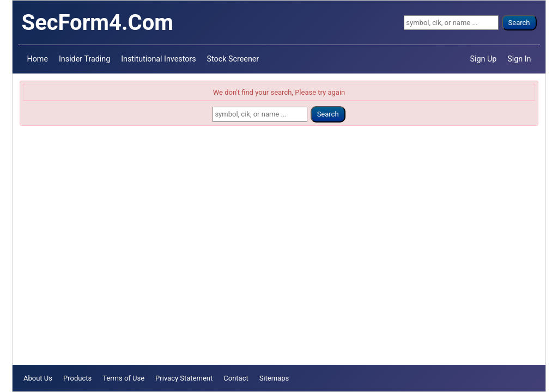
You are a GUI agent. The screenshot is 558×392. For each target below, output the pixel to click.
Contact (236, 378)
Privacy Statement (184, 378)
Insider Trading (84, 59)
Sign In (519, 59)
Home (38, 59)
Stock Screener (233, 59)
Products (77, 378)
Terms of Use (123, 378)
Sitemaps (274, 378)
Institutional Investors (158, 59)
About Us (38, 378)
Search (519, 23)
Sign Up (484, 59)
